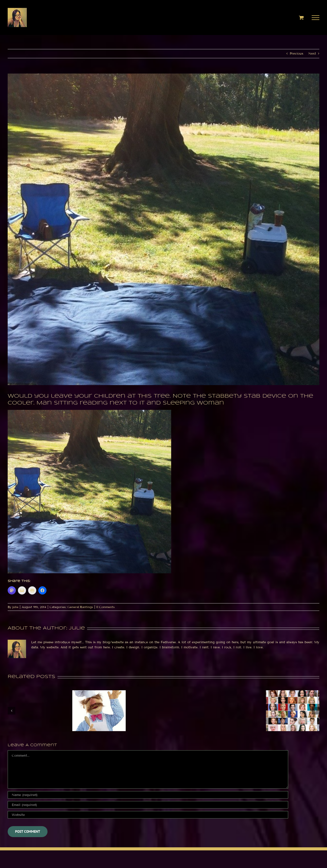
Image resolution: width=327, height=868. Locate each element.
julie (15, 607)
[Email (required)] (148, 805)
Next (312, 54)
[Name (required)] (148, 795)
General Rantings (80, 607)
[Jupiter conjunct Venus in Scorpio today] (293, 692)
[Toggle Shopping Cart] (301, 17)
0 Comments (106, 607)
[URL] (148, 815)
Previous (296, 54)
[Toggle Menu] (316, 18)
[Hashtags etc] (99, 692)
